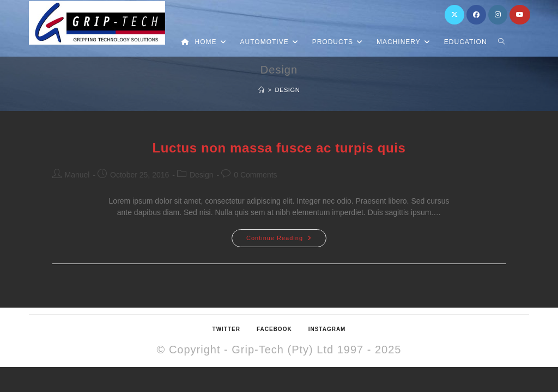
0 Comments (255, 175)
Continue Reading (286, 235)
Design (287, 90)
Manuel (77, 175)
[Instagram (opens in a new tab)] (498, 15)
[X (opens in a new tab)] (454, 15)
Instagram (327, 329)
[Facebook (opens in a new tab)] (476, 15)
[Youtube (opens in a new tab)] (520, 15)
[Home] (262, 90)
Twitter (226, 329)
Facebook (274, 329)
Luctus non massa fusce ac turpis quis (279, 148)
